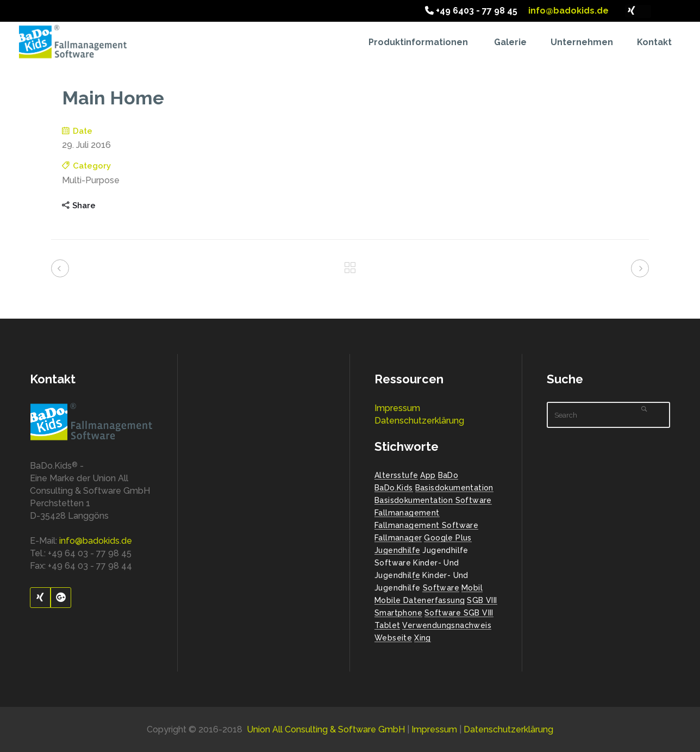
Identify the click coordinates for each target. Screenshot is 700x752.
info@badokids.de (567, 11)
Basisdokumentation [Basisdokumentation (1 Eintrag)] (454, 488)
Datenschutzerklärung (419, 421)
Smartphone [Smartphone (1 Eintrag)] (398, 613)
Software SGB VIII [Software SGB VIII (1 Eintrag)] (459, 613)
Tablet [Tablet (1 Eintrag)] (387, 625)
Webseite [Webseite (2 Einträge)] (393, 638)
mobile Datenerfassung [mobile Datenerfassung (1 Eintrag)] (420, 600)
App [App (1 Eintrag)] (428, 475)
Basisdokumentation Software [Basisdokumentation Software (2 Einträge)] (433, 500)
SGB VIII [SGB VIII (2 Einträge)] (482, 600)
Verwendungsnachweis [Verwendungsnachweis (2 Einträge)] (447, 625)
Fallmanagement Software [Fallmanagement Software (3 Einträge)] (426, 525)
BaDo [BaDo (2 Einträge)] (448, 475)
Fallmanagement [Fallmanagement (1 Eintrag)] (407, 513)
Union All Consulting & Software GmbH (326, 729)
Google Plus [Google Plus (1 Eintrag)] (448, 538)
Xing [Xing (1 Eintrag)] (423, 638)
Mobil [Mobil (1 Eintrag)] (472, 588)
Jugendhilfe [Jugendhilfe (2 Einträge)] (397, 550)
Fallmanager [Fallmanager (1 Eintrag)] (398, 538)
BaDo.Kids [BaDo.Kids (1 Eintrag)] (394, 488)
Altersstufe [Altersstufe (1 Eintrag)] (396, 475)
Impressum (397, 408)
